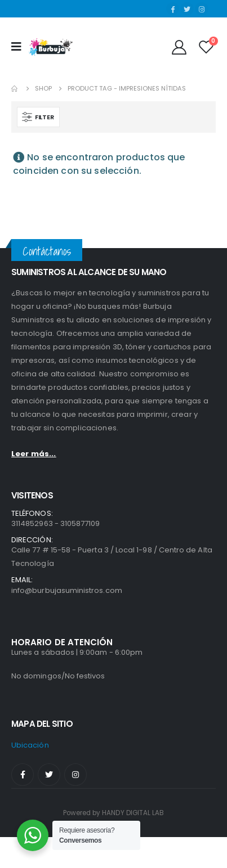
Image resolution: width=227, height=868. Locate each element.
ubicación (30, 745)
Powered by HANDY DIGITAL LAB (114, 813)
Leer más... (34, 454)
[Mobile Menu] (20, 47)
